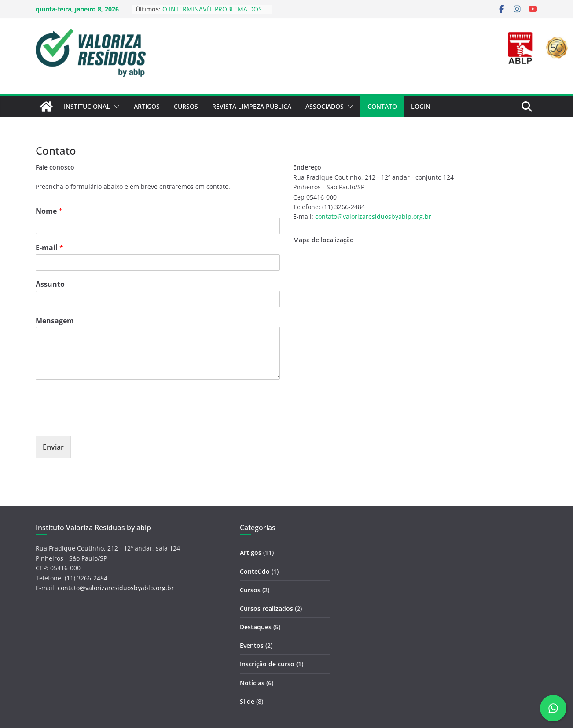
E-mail (50, 248)
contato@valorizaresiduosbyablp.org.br (373, 216)
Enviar (53, 447)
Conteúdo (255, 571)
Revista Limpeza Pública (252, 106)
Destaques (256, 627)
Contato (382, 106)
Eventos (252, 645)
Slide (247, 701)
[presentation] (103, 421)
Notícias (252, 683)
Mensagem (55, 321)
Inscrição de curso (267, 664)
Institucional (87, 106)
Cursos (186, 106)
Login (421, 106)
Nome (49, 211)
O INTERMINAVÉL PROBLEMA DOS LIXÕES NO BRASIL (212, 13)
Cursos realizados (266, 608)
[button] (115, 107)
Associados (325, 106)
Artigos (147, 106)
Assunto (50, 284)
